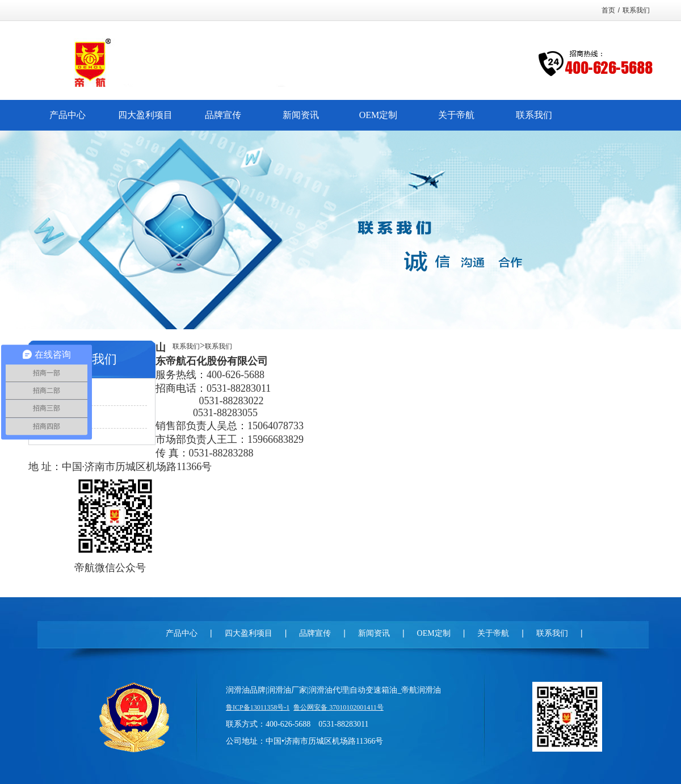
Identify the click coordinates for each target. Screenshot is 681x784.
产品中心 (182, 633)
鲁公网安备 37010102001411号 (339, 707)
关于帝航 (493, 633)
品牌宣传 (315, 633)
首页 (608, 10)
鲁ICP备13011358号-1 (258, 707)
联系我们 (636, 10)
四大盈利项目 (249, 633)
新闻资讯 (374, 633)
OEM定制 (434, 633)
